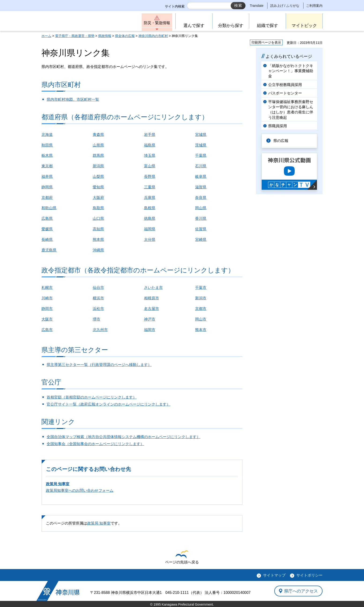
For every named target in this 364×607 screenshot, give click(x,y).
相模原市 (152, 298)
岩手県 (150, 135)
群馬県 (98, 155)
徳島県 (150, 218)
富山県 (150, 166)
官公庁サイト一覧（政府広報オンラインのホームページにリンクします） (108, 404)
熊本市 (201, 330)
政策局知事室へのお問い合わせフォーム (80, 490)
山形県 (98, 145)
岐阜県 (201, 177)
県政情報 (105, 36)
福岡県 (150, 229)
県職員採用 (278, 126)
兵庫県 (150, 198)
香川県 (201, 218)
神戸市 (150, 319)
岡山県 (201, 208)
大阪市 (47, 319)
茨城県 (201, 145)
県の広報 (281, 141)
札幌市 (47, 288)
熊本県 (98, 240)
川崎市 (47, 298)
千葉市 (201, 288)
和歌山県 (49, 208)
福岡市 (150, 330)
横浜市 (98, 298)
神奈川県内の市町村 (153, 36)
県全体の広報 (125, 36)
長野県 (150, 177)
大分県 (150, 240)
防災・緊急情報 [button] (157, 23)
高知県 (98, 229)
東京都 (47, 166)
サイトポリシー (309, 575)
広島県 (47, 218)
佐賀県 (201, 229)
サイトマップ (274, 575)
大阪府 (98, 198)
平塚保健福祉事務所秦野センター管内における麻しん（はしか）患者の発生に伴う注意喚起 (291, 110)
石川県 (201, 166)
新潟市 (201, 298)
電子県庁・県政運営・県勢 (75, 36)
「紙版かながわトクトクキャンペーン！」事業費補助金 (291, 71)
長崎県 (47, 240)
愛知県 (98, 187)
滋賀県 (201, 187)
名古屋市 (152, 309)
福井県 (47, 177)
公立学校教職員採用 (285, 85)
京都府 (47, 198)
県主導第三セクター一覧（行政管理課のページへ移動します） (99, 365)
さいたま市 (153, 288)
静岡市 (47, 309)
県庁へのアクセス (301, 591)
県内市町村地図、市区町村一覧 (73, 99)
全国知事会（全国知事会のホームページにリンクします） (95, 444)
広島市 (47, 330)
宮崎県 (201, 240)
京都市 (201, 309)
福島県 (150, 145)
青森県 (98, 135)
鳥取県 (98, 208)
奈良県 (201, 198)
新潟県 (98, 166)
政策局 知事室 (58, 484)
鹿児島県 (49, 250)
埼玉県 (150, 155)
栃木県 (47, 155)
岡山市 (201, 319)
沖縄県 (98, 250)
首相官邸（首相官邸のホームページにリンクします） (92, 397)
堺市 (97, 319)
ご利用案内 (314, 6)
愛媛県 (47, 229)
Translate (257, 6)
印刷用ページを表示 (266, 42)
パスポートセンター (285, 93)
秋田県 (47, 145)
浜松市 (98, 309)
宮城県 (201, 135)
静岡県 (47, 187)
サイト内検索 (175, 6)
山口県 (98, 218)
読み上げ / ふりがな (285, 6)
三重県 (150, 187)
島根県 (150, 208)
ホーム (46, 36)
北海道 (47, 135)
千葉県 (201, 155)
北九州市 (100, 330)
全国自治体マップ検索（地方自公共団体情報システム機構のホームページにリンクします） (123, 437)
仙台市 (98, 288)
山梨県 (98, 177)
